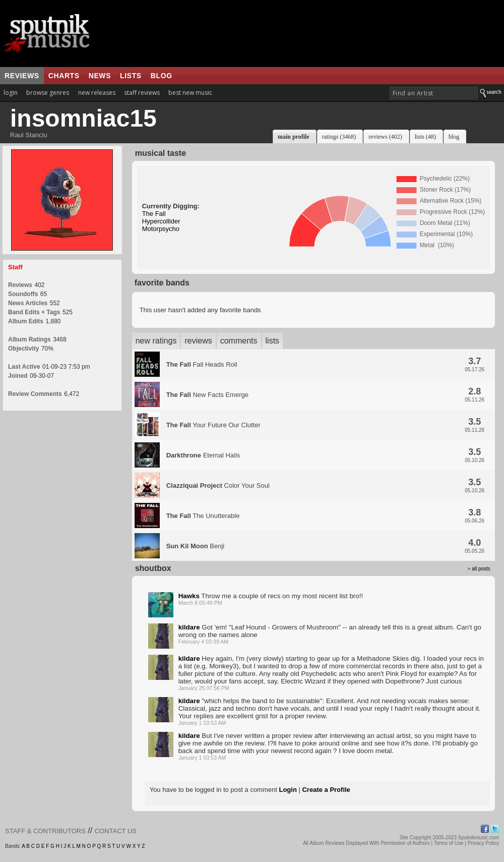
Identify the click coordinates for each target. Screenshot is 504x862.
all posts (481, 569)
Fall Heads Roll (202, 364)
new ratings (156, 341)
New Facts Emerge (207, 395)
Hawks (189, 596)
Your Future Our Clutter (213, 425)
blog (162, 76)
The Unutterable (203, 516)
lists (131, 76)
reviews (22, 76)
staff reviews (142, 93)
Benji (196, 546)
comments (239, 341)
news (100, 76)
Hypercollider (161, 221)
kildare (189, 627)
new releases (97, 93)
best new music (190, 93)
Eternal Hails (203, 455)
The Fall (154, 214)
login (11, 93)
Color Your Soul (218, 485)
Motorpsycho (161, 229)
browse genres (48, 93)
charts (64, 76)
